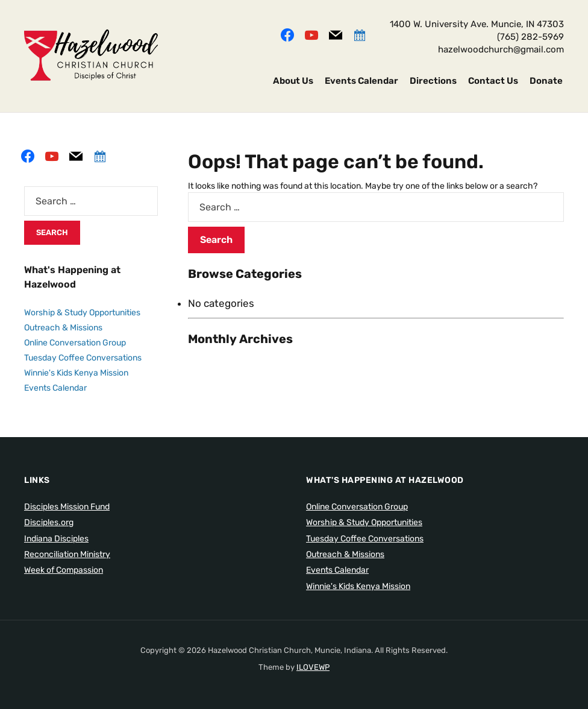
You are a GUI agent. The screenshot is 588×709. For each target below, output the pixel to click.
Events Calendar (361, 81)
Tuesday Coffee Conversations (83, 358)
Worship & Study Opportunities (82, 313)
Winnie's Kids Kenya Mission (76, 373)
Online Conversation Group (75, 343)
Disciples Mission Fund (67, 507)
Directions (433, 81)
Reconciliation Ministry (67, 554)
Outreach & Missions (63, 328)
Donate (546, 81)
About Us (293, 81)
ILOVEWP (313, 667)
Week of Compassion (64, 570)
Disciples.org (49, 522)
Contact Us (493, 81)
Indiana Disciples (56, 539)
